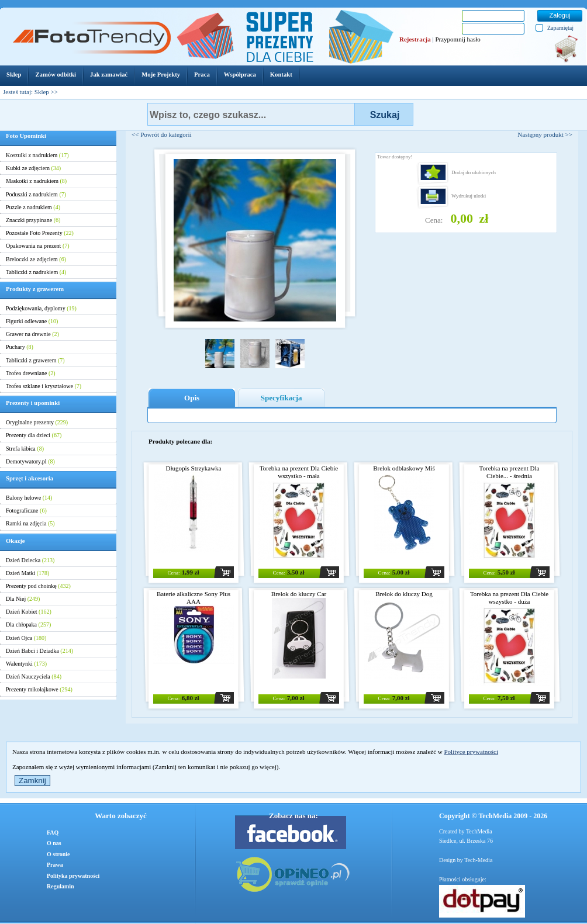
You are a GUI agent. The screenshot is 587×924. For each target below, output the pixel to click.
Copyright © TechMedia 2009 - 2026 (493, 816)
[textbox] (251, 114)
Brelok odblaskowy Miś (404, 468)
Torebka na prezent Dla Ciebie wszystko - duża (509, 598)
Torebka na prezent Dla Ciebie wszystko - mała (299, 472)
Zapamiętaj (560, 28)
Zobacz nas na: (293, 816)
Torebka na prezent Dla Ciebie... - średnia (510, 472)
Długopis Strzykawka (193, 468)
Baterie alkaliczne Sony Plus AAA (194, 598)
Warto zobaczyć (120, 816)
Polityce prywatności (471, 752)
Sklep (42, 92)
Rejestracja (415, 39)
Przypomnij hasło (457, 39)
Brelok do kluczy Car (299, 594)
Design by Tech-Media (466, 860)
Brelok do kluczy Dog (404, 594)
